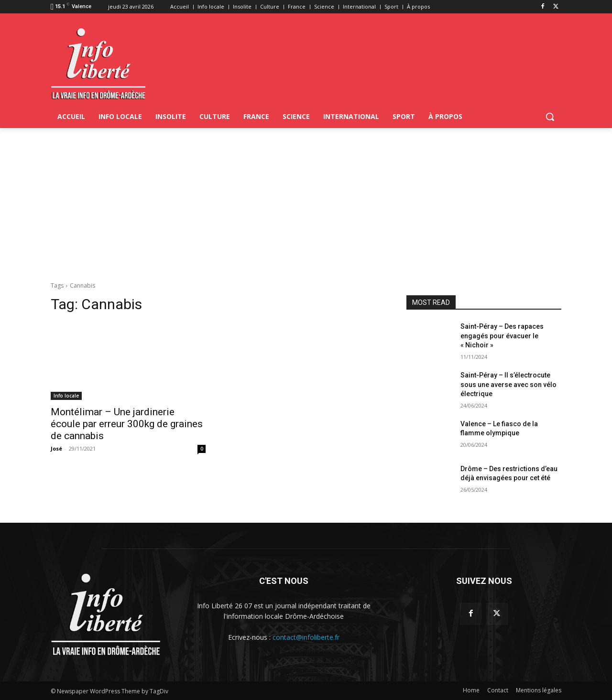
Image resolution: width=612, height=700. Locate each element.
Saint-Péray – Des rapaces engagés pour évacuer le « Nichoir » (502, 336)
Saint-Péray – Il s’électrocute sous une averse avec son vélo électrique (508, 384)
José (56, 448)
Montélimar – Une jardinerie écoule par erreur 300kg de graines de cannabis (127, 424)
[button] (550, 117)
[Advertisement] (306, 200)
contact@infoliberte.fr (306, 637)
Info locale (66, 396)
